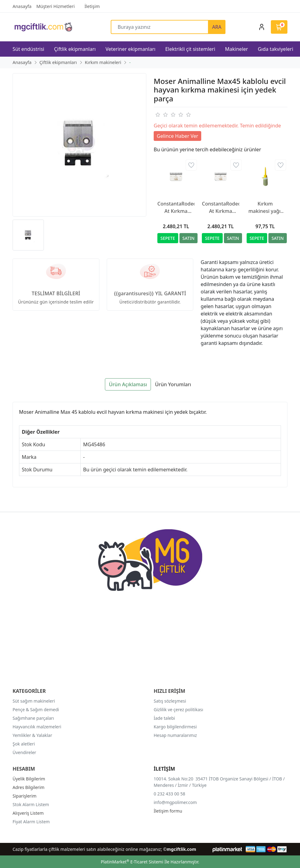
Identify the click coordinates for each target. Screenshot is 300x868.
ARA (217, 27)
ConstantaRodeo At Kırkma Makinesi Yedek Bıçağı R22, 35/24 (176, 208)
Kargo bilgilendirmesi (175, 727)
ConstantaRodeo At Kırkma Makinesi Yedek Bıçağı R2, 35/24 (220, 208)
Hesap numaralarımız (175, 735)
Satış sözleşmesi (170, 701)
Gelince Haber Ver (177, 136)
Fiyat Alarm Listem (31, 822)
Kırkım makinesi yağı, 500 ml (265, 208)
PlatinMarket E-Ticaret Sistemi (132, 862)
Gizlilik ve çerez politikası (178, 709)
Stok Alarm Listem (31, 804)
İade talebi (164, 718)
